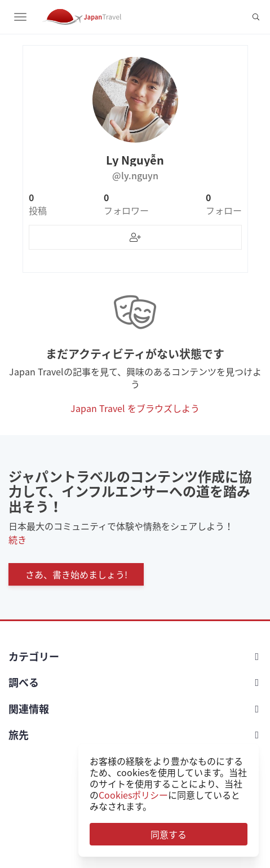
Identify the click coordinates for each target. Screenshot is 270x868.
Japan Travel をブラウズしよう (135, 408)
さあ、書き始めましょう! (76, 574)
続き (17, 539)
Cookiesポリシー (133, 795)
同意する (169, 834)
